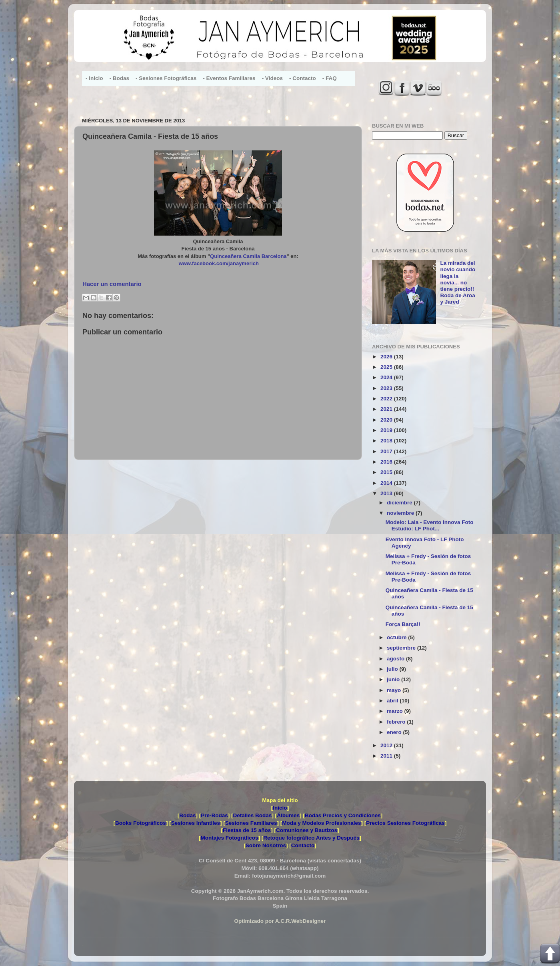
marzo (396, 711)
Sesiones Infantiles (196, 823)
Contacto (303, 845)
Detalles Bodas (253, 815)
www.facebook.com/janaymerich (219, 263)
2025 (387, 367)
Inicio (280, 808)
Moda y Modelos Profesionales (321, 823)
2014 (387, 483)
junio (394, 679)
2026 (387, 357)
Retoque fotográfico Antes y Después (311, 838)
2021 (387, 409)
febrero (397, 722)
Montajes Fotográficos (229, 838)
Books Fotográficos (141, 823)
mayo (395, 690)
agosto (396, 659)
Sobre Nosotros (266, 845)
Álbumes (288, 815)
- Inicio (94, 78)
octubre (397, 637)
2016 (387, 462)
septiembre (402, 648)
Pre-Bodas (214, 815)
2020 (387, 420)
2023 (387, 388)
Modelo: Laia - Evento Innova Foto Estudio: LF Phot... (430, 525)
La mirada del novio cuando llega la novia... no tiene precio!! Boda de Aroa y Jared (458, 282)
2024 (387, 377)
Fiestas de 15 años (247, 830)
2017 (387, 451)
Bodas (187, 815)
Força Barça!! (403, 624)
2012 (387, 745)
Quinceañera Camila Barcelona (248, 256)
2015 (387, 472)
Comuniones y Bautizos (307, 830)
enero (395, 732)
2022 (387, 399)
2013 (387, 493)
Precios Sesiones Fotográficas (405, 823)
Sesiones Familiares (251, 823)
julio (393, 669)
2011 (387, 756)
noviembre (401, 513)
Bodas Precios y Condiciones (343, 815)
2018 (387, 441)
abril (393, 701)
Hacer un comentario (112, 284)
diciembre (400, 503)
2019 (387, 430)
